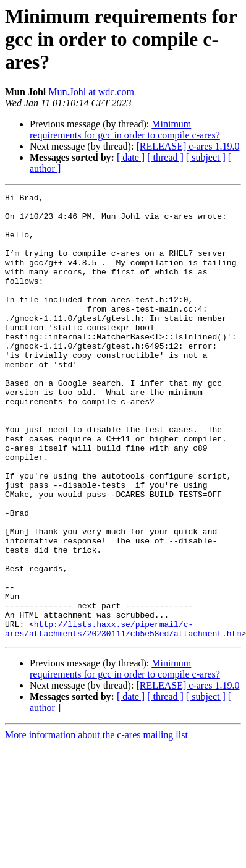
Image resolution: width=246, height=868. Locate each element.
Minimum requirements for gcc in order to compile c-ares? (125, 130)
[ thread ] (165, 157)
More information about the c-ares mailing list (96, 824)
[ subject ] (206, 157)
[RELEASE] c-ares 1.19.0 (188, 146)
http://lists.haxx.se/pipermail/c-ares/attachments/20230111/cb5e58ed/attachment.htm (123, 717)
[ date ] (131, 157)
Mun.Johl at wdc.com (91, 92)
